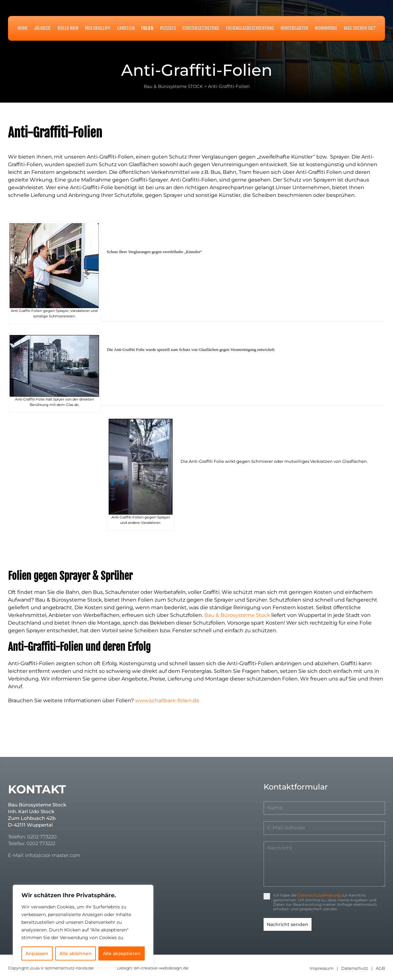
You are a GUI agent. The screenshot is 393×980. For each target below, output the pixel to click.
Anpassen (37, 953)
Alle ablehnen (76, 953)
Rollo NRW (68, 28)
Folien (147, 28)
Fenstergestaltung (201, 28)
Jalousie (42, 28)
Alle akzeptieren (122, 953)
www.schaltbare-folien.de (167, 700)
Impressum (322, 967)
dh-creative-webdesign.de (162, 967)
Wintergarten (294, 28)
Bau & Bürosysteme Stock (238, 615)
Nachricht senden (288, 924)
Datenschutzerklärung (319, 895)
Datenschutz (355, 967)
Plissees (168, 28)
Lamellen (126, 28)
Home (23, 28)
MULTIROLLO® (98, 28)
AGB (380, 967)
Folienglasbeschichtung (250, 28)
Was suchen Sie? (360, 28)
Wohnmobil (326, 28)
